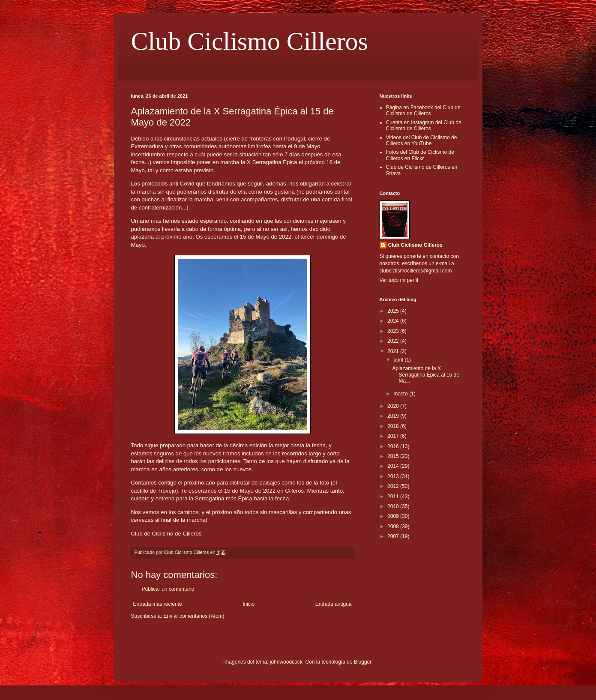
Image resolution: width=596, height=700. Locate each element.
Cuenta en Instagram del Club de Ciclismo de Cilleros (424, 126)
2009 (394, 516)
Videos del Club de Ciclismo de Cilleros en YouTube (422, 141)
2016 (394, 446)
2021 (394, 351)
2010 (394, 506)
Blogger (363, 662)
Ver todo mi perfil (399, 280)
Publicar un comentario (168, 589)
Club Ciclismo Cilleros (250, 41)
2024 (394, 321)
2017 (394, 436)
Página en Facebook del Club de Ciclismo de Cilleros (423, 111)
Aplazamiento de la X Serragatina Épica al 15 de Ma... (425, 375)
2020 (394, 406)
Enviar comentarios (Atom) (194, 616)
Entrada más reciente (158, 604)
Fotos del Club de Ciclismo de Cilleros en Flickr (420, 155)
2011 (394, 497)
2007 (394, 536)
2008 (394, 526)
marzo (401, 394)
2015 (394, 456)
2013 (394, 476)
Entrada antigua (334, 604)
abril (399, 360)
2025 (394, 311)
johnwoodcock (286, 662)
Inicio (249, 604)
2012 (394, 486)
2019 (394, 416)
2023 (394, 331)
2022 (394, 341)
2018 (394, 426)
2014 (394, 466)
